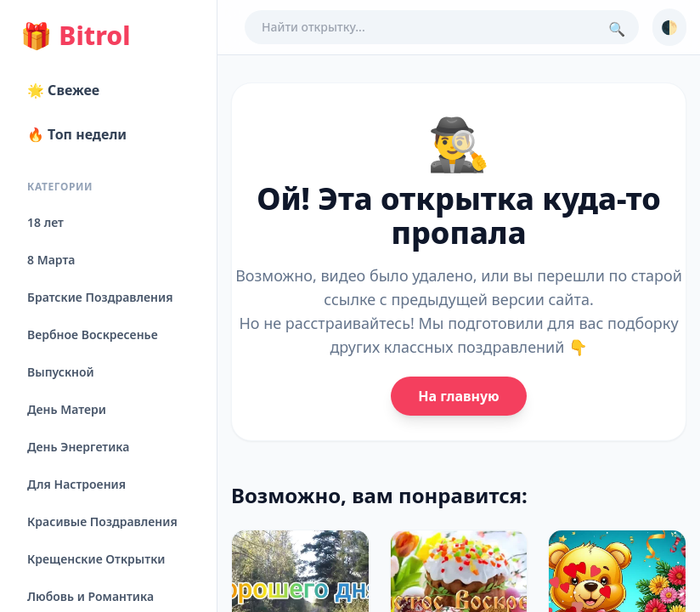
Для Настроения (76, 484)
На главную (458, 396)
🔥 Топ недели (77, 134)
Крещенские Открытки (96, 559)
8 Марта (51, 260)
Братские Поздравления (100, 297)
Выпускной (61, 372)
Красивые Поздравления (102, 521)
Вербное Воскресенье (93, 334)
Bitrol (75, 36)
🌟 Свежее (63, 90)
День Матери (67, 409)
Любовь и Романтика (90, 596)
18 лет (45, 222)
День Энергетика (78, 447)
